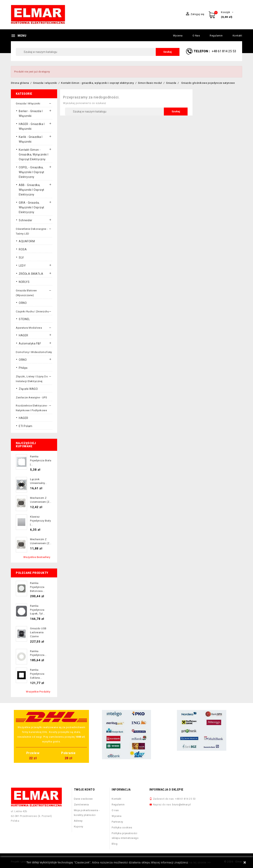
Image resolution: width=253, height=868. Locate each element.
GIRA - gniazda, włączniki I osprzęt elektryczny (32, 207)
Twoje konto (84, 790)
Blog (115, 844)
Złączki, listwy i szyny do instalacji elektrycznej (32, 379)
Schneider (26, 220)
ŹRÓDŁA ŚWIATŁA (31, 274)
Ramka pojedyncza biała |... (41, 460)
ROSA (23, 249)
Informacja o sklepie (166, 790)
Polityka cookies (122, 827)
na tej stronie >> (200, 862)
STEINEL (24, 319)
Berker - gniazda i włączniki (31, 114)
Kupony (79, 827)
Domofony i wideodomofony (34, 352)
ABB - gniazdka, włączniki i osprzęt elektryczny (32, 190)
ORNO (23, 303)
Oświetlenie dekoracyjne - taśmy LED (32, 231)
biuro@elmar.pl (181, 805)
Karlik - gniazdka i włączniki (31, 139)
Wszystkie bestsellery (37, 557)
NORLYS (24, 282)
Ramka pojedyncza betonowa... (37, 587)
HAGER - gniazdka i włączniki (32, 126)
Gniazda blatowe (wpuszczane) (26, 293)
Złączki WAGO (28, 389)
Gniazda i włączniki (28, 103)
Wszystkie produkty (38, 692)
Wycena (178, 36)
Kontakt (237, 36)
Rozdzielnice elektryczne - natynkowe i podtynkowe (32, 408)
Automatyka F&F (30, 343)
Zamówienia (81, 805)
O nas (196, 36)
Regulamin (216, 36)
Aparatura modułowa (29, 328)
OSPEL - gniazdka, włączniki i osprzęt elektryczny (32, 172)
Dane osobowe (83, 799)
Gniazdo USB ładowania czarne (38, 632)
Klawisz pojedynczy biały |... (40, 521)
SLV (21, 258)
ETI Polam (26, 426)
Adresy (78, 821)
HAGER (24, 335)
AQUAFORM (27, 241)
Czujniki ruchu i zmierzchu (32, 311)
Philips (23, 368)
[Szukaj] (98, 52)
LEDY (22, 266)
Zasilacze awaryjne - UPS (31, 397)
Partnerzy (117, 822)
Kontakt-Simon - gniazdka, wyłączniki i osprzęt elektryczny (34, 155)
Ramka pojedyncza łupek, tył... (37, 610)
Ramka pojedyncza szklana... (37, 674)
